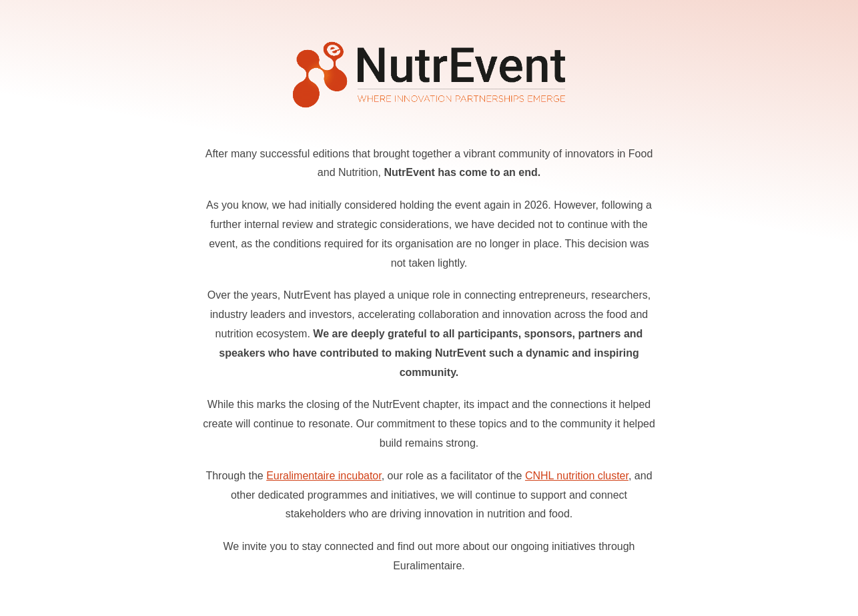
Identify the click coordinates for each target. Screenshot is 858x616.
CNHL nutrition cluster (577, 476)
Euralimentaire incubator (324, 476)
